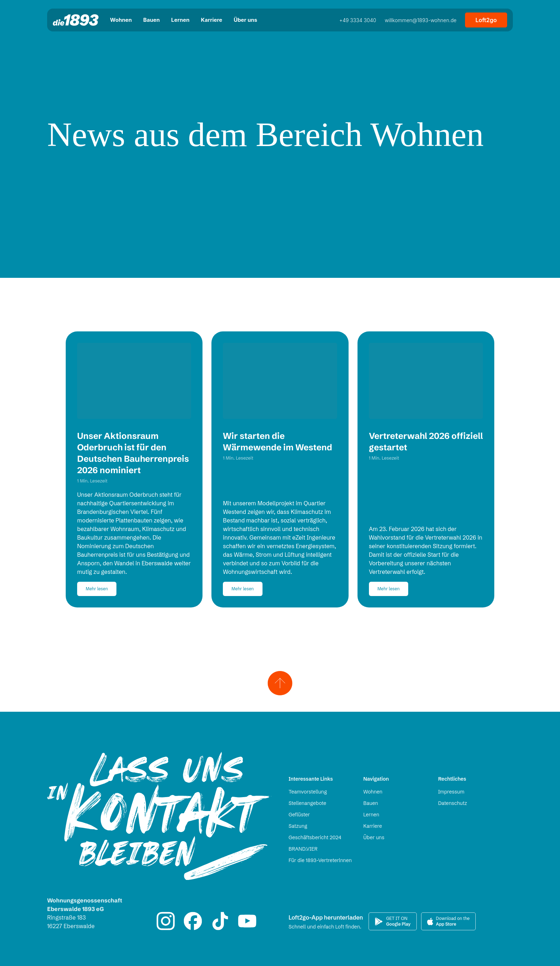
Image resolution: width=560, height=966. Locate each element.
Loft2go (486, 20)
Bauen (371, 803)
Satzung (298, 826)
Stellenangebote (307, 803)
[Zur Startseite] (76, 20)
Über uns (374, 837)
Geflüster (299, 815)
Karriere (372, 826)
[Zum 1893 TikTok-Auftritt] (220, 921)
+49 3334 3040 (358, 20)
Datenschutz (453, 803)
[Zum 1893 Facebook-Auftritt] (193, 921)
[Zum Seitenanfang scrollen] (280, 681)
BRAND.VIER (303, 849)
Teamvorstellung (308, 792)
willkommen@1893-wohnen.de (421, 20)
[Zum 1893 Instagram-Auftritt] (166, 921)
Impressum (451, 792)
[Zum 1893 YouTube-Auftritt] (247, 921)
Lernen (371, 815)
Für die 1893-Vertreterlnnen (320, 860)
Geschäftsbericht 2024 (315, 837)
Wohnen (373, 792)
